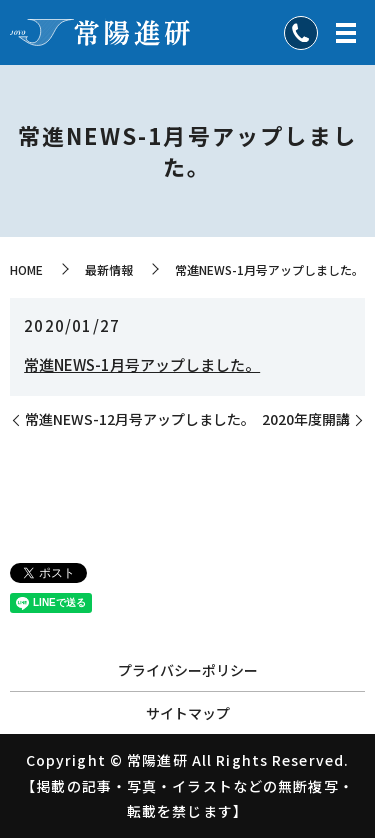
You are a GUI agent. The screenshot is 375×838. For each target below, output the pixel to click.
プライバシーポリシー (188, 670)
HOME (26, 269)
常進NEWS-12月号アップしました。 (140, 419)
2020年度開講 (306, 419)
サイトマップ (188, 713)
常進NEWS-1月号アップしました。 (142, 364)
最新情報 (109, 269)
